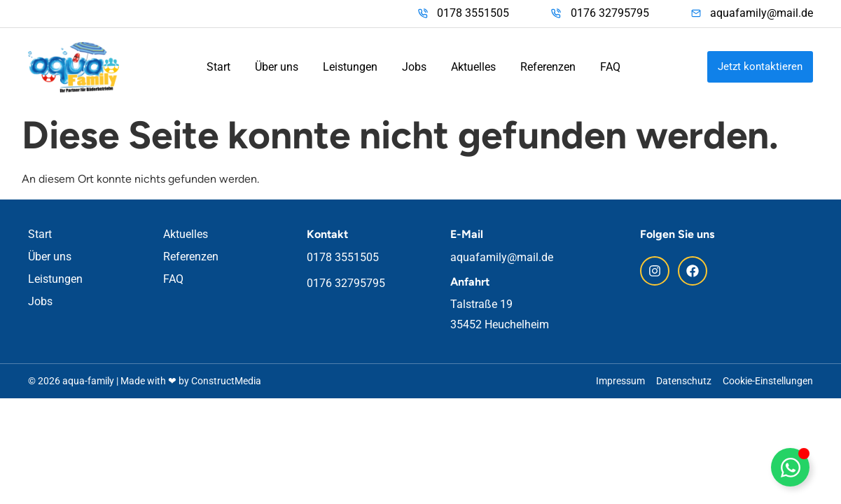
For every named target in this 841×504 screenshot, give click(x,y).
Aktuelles (473, 67)
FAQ (610, 67)
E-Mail (467, 234)
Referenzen (548, 67)
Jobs (414, 67)
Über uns (277, 67)
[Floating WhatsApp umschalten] (790, 467)
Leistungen (350, 67)
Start (218, 67)
